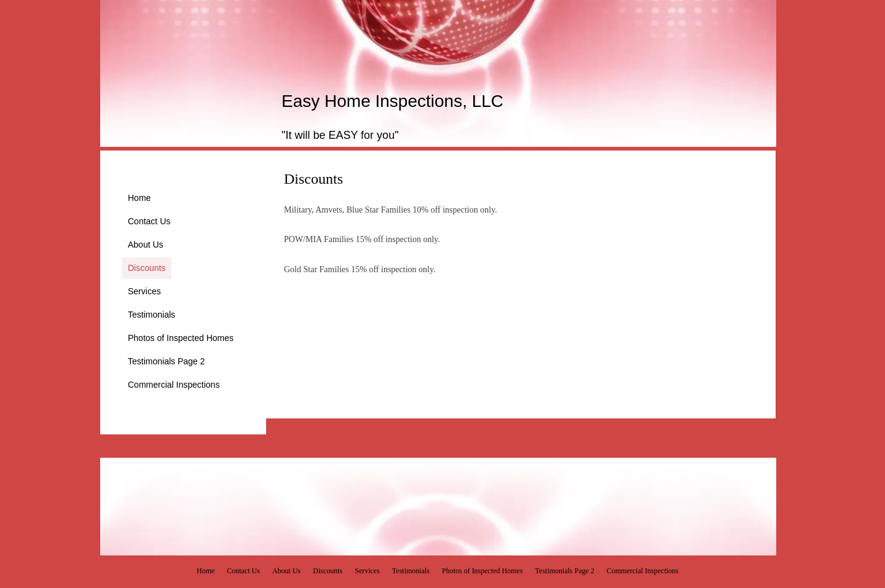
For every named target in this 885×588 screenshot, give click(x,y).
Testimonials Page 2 (166, 361)
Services (144, 291)
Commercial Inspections (174, 385)
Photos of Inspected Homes (181, 338)
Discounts (147, 268)
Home (139, 198)
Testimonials (151, 315)
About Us (146, 245)
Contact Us (149, 221)
